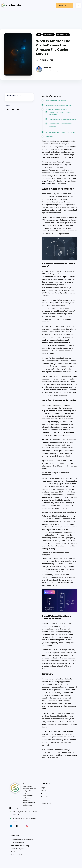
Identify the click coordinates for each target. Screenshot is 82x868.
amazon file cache (63, 35)
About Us (44, 796)
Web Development (18, 845)
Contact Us (45, 799)
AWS (39, 35)
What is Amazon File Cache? (56, 101)
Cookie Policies (46, 802)
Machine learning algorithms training (63, 120)
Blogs (43, 790)
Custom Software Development (22, 841)
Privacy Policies (46, 805)
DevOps (14, 854)
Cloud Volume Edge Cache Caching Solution (61, 133)
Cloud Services (49, 35)
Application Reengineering (20, 848)
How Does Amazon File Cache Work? (59, 106)
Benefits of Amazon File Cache (57, 110)
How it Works (64, 5)
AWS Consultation (17, 857)
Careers (44, 793)
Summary (49, 137)
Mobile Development (18, 851)
